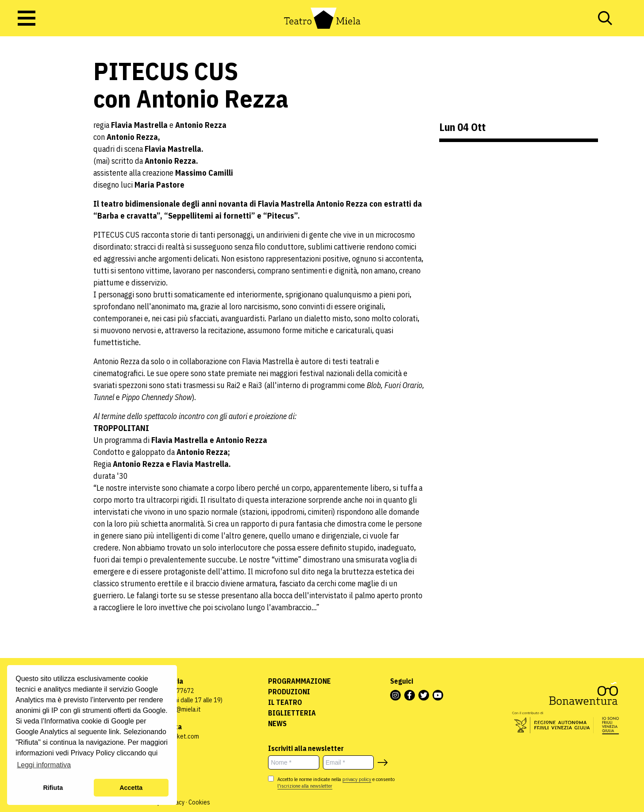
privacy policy (357, 779)
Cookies (199, 802)
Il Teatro (285, 702)
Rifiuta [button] (53, 788)
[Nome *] (294, 762)
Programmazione (299, 681)
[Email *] (349, 762)
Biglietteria (292, 713)
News (277, 723)
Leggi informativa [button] (44, 765)
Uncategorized (29, 114)
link (114, 732)
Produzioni (289, 692)
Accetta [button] (131, 788)
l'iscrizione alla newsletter (305, 786)
